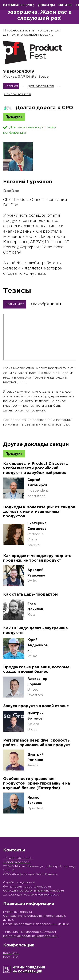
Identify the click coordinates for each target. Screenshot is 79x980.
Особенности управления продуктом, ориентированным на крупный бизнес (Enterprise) (37, 783)
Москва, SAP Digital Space (26, 77)
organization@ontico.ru (47, 891)
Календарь (11, 953)
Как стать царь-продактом (30, 595)
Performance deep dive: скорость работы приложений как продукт (37, 743)
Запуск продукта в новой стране (36, 706)
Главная (11, 86)
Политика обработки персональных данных (36, 924)
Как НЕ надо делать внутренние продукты (35, 631)
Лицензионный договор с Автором (29, 932)
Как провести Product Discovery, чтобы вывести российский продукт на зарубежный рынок (36, 468)
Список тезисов (18, 94)
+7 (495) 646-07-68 (18, 858)
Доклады (46, 5)
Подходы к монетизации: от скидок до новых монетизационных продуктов (39, 512)
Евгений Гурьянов (28, 182)
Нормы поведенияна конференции (29, 970)
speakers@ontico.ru (45, 895)
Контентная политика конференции (30, 936)
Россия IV (11, 957)
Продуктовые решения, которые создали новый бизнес (36, 670)
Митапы (65, 5)
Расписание (14, 5)
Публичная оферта (17, 912)
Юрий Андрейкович (38, 645)
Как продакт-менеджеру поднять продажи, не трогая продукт (37, 558)
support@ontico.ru (17, 862)
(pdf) (30, 5)
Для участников (41, 86)
